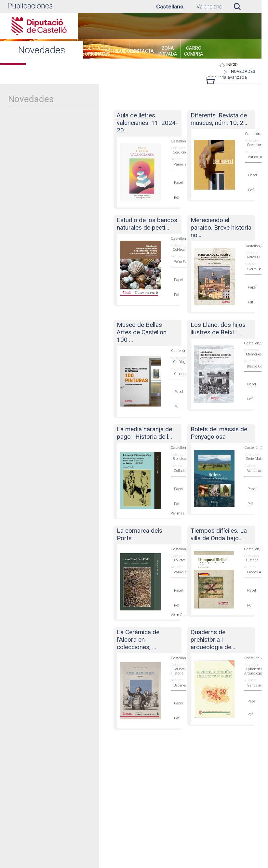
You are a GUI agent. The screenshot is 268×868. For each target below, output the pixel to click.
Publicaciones (30, 6)
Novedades (254, 71)
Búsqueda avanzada (227, 80)
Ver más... (179, 513)
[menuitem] (95, 52)
